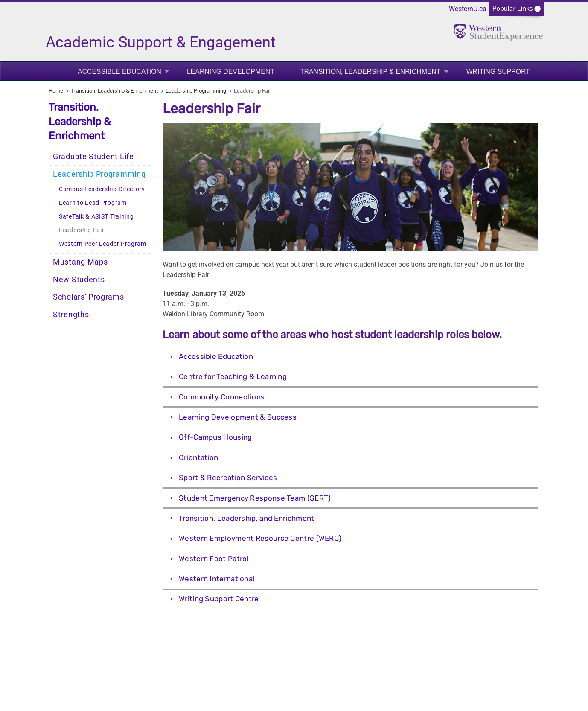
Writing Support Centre (219, 599)
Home (56, 91)
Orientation (198, 457)
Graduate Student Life (93, 157)
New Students (79, 280)
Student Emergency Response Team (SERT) (255, 498)
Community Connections (222, 397)
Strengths (71, 315)
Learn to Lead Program (93, 203)
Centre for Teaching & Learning (233, 376)
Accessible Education (119, 71)
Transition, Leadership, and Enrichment (246, 518)
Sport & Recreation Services (228, 478)
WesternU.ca (468, 9)
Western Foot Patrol (214, 559)
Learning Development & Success (238, 417)
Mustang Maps (80, 262)
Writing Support (498, 71)
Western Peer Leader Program (103, 244)
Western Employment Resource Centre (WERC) (260, 538)
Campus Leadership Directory (102, 189)
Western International (217, 579)
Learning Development (231, 71)
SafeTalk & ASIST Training (96, 217)
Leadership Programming (196, 91)
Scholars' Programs (89, 297)
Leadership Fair (82, 230)
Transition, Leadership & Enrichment (370, 71)
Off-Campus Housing (215, 437)
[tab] (350, 356)
